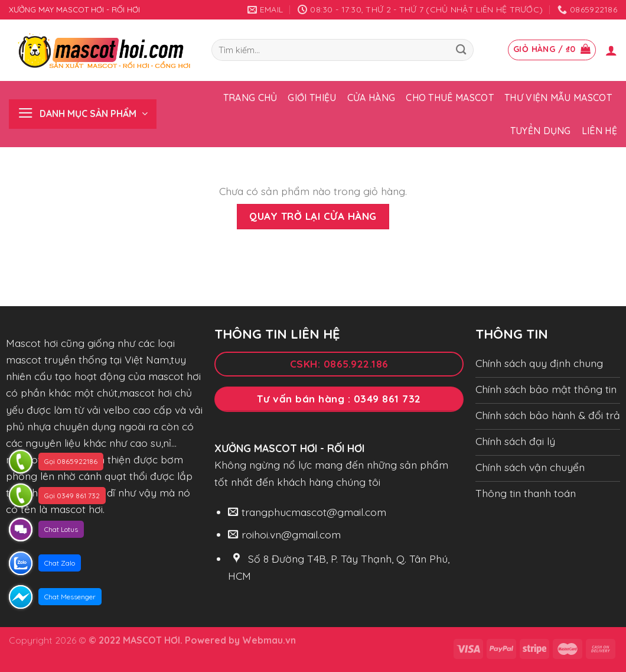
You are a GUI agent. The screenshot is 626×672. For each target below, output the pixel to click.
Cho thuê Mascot (450, 98)
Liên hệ (599, 131)
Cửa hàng (371, 98)
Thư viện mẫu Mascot (558, 98)
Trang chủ (250, 98)
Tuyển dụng (541, 131)
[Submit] (461, 50)
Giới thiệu (312, 98)
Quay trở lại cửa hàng (313, 216)
